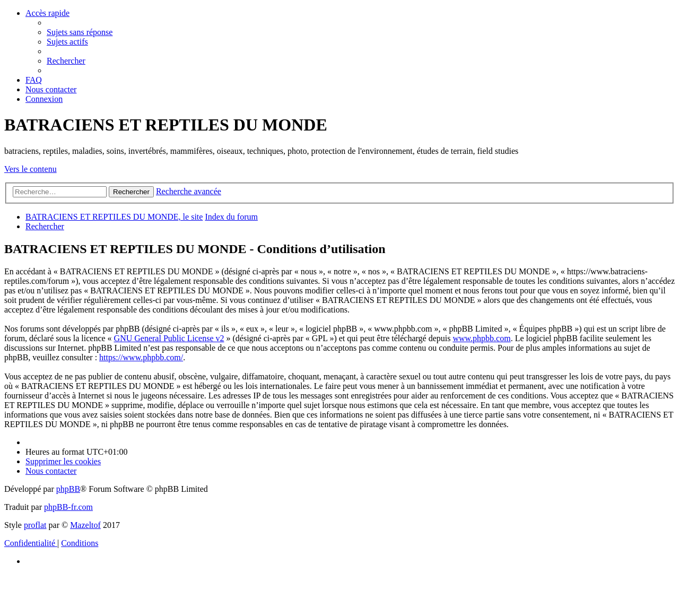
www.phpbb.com (481, 338)
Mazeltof (85, 525)
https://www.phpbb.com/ (141, 357)
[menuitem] (80, 32)
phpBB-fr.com (68, 507)
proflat (35, 525)
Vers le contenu (31, 169)
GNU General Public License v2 (169, 338)
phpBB (68, 489)
